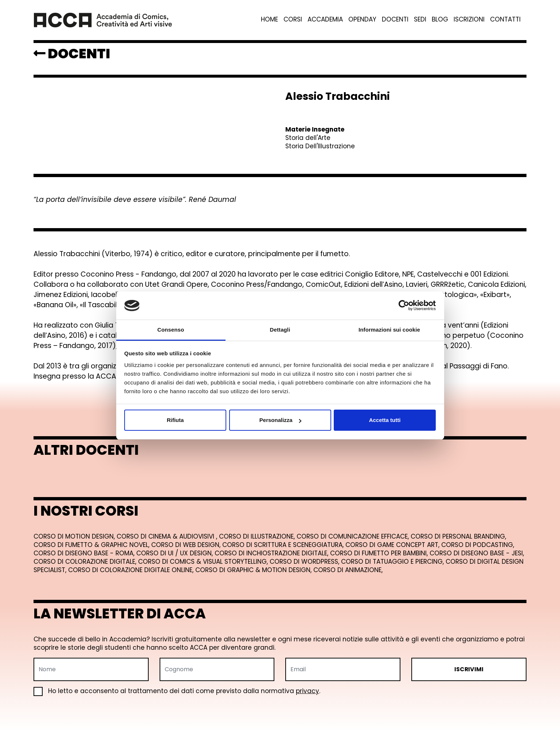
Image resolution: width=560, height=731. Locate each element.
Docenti (395, 19)
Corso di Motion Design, (75, 536)
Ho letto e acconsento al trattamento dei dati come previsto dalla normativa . (177, 691)
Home (269, 19)
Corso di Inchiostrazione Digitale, (272, 553)
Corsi (293, 19)
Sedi (420, 19)
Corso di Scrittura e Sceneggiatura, (284, 545)
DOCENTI (72, 54)
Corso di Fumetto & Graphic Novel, (92, 545)
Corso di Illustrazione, (258, 536)
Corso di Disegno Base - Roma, (85, 553)
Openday (362, 19)
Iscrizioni (469, 19)
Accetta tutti (385, 420)
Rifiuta (175, 420)
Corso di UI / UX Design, (175, 553)
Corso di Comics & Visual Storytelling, (204, 562)
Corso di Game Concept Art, (393, 545)
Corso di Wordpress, (305, 562)
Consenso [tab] (171, 330)
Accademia (325, 19)
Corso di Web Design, (187, 545)
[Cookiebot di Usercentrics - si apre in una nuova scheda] (404, 306)
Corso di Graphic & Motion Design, (254, 570)
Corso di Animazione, (348, 570)
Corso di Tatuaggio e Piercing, (393, 562)
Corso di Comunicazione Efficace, (354, 536)
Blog (440, 19)
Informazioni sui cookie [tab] (389, 330)
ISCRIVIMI (469, 669)
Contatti (505, 19)
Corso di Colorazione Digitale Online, (132, 570)
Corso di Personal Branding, (458, 536)
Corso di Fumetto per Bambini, (380, 553)
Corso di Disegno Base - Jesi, (477, 553)
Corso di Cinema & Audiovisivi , (168, 536)
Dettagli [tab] (280, 330)
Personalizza (280, 420)
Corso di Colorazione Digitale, (86, 562)
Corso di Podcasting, (478, 545)
